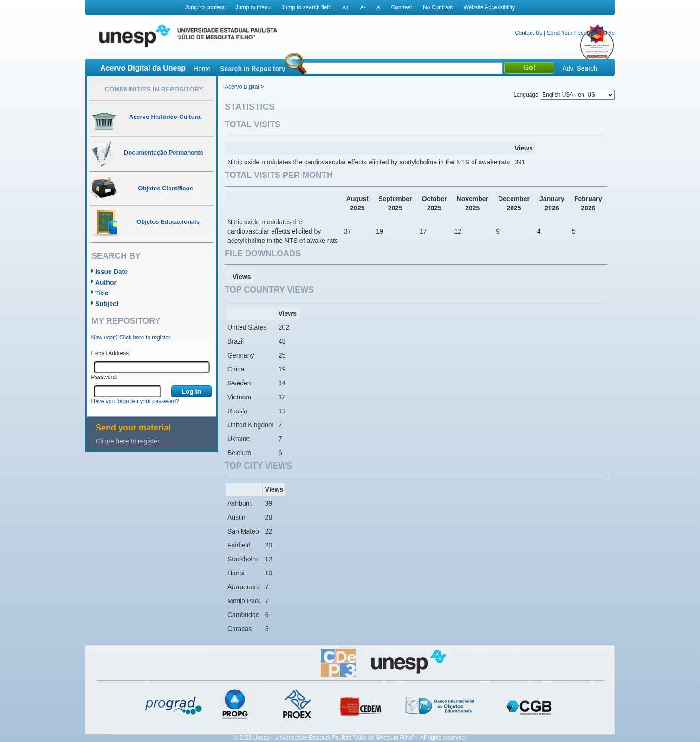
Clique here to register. (128, 441)
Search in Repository (253, 69)
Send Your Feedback (573, 33)
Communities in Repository (154, 89)
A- (363, 7)
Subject (107, 304)
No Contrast (438, 7)
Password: (104, 377)
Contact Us (528, 33)
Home (202, 69)
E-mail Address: (111, 353)
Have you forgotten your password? (135, 401)
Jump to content (204, 7)
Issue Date (111, 272)
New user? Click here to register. (132, 338)
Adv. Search (580, 68)
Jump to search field (307, 7)
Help (609, 33)
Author (106, 282)
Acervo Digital (242, 87)
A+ (346, 7)
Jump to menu (253, 7)
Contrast (401, 7)
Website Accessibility (489, 7)
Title (102, 293)
